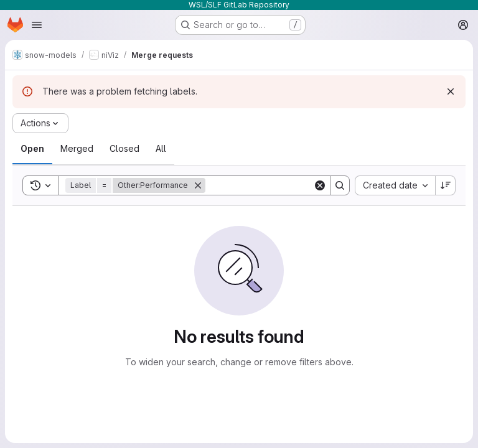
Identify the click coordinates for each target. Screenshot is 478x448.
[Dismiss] (451, 91)
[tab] (32, 149)
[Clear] (320, 185)
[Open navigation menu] (37, 25)
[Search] (283, 185)
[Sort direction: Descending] (446, 185)
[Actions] (40, 123)
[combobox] (395, 185)
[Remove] (198, 185)
